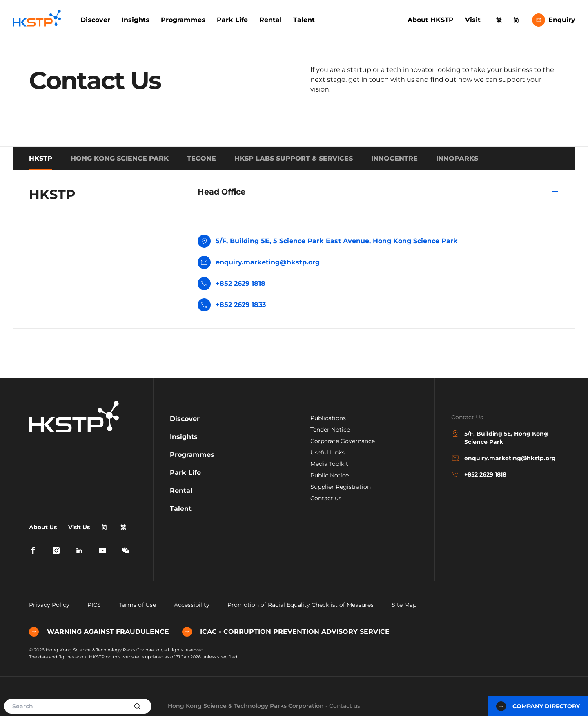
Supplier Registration (341, 487)
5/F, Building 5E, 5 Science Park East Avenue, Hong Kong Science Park (328, 242)
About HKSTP (431, 20)
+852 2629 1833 (241, 305)
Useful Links (327, 452)
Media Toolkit (329, 464)
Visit (473, 20)
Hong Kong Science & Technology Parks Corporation (246, 706)
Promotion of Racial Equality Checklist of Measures (301, 605)
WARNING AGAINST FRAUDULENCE (99, 632)
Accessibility (192, 605)
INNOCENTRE (394, 158)
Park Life (232, 20)
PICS (94, 605)
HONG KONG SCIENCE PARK (120, 158)
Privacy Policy (49, 605)
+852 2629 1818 (241, 283)
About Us (43, 527)
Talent (304, 20)
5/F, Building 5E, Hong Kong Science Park (500, 437)
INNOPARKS (457, 158)
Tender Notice (330, 430)
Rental (271, 20)
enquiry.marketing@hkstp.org (259, 263)
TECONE (202, 158)
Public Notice (330, 475)
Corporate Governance (343, 441)
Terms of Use (137, 605)
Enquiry (554, 20)
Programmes (183, 20)
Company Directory (538, 706)
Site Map (404, 605)
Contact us (326, 498)
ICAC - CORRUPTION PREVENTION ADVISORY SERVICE (286, 632)
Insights (136, 20)
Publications (328, 418)
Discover (95, 20)
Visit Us (79, 527)
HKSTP (41, 158)
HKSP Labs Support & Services (294, 158)
